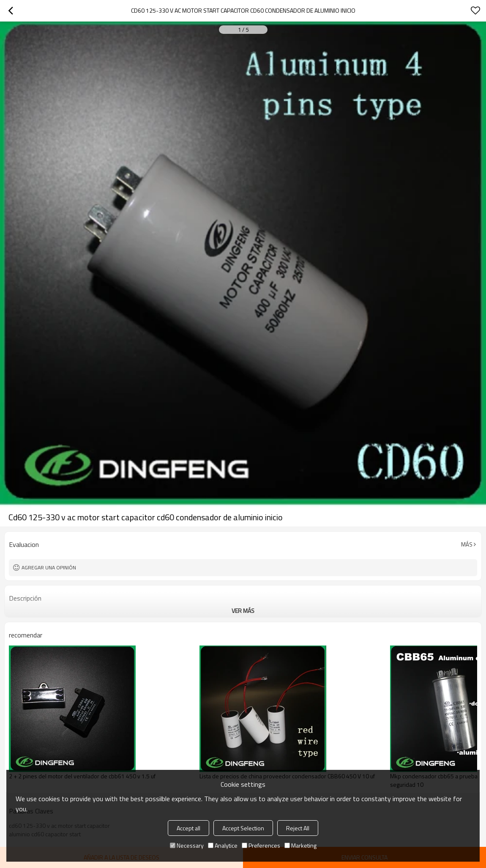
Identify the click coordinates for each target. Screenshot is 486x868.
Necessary (187, 845)
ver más (243, 611)
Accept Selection (243, 828)
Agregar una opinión (49, 567)
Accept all (188, 828)
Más (467, 544)
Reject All (298, 828)
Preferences (261, 845)
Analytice (223, 845)
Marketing (300, 845)
